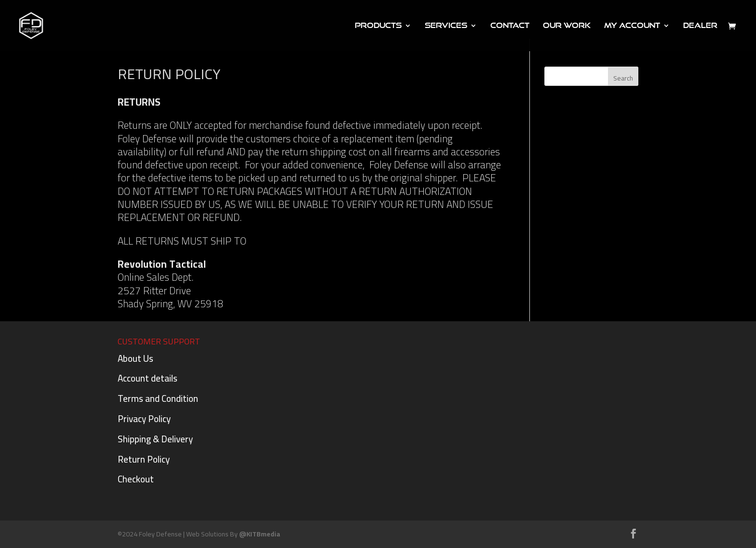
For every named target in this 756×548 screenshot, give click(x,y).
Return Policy (144, 459)
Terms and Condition (158, 398)
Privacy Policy (144, 419)
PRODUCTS (378, 26)
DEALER (700, 26)
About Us (135, 358)
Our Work (567, 26)
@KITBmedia (260, 534)
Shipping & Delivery (155, 439)
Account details (148, 378)
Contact (510, 26)
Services (446, 26)
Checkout (136, 479)
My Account (632, 26)
